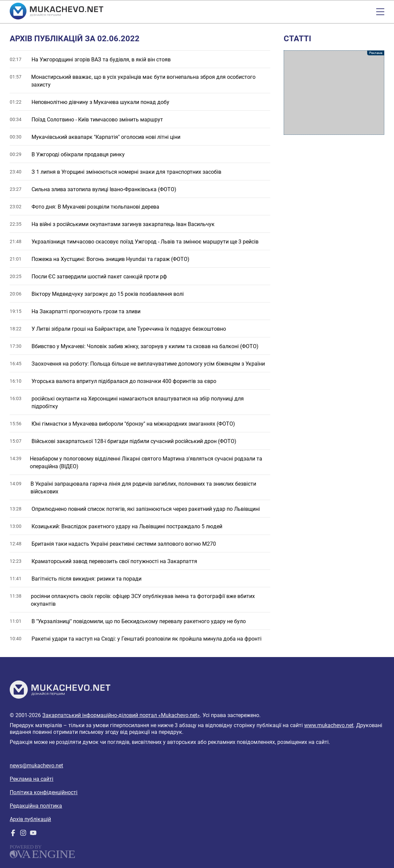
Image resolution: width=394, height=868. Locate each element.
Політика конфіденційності (44, 792)
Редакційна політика (36, 806)
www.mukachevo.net (329, 725)
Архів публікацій (30, 819)
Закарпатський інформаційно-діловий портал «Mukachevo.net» (121, 715)
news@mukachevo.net (36, 766)
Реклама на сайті (32, 779)
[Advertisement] (334, 93)
